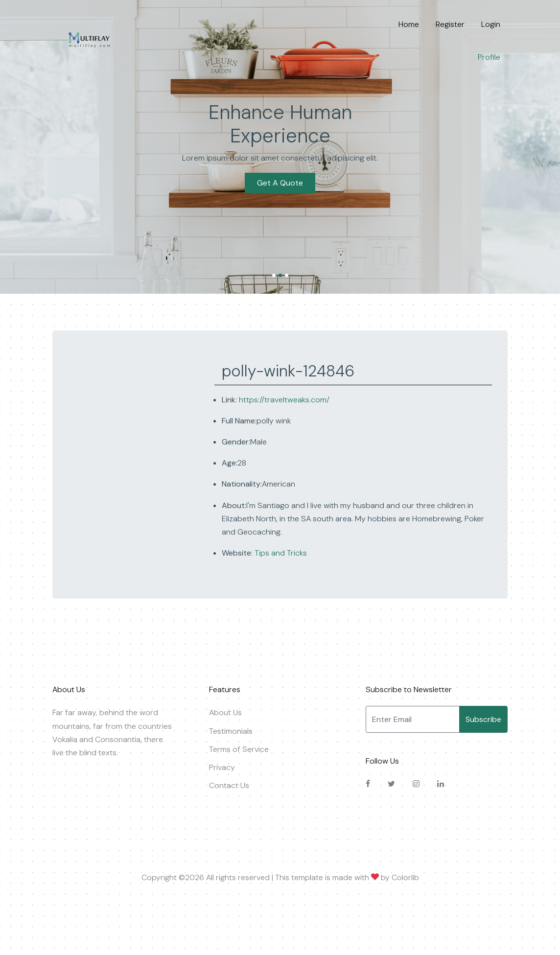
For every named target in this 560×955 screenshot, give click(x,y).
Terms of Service (239, 749)
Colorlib (405, 877)
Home (409, 24)
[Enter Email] (413, 719)
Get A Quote (280, 171)
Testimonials (231, 731)
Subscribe (483, 719)
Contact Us (229, 785)
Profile (489, 57)
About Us (225, 712)
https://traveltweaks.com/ (284, 400)
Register (450, 24)
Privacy (222, 767)
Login (491, 24)
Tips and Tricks (280, 553)
